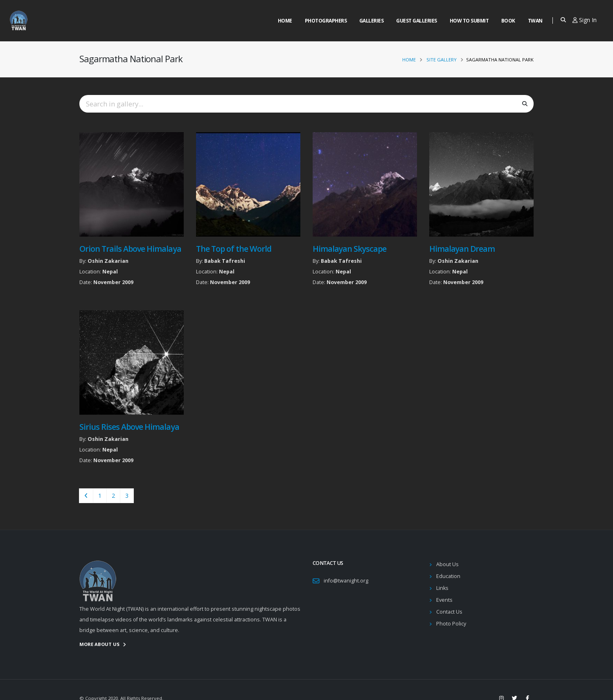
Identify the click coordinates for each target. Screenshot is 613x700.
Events (444, 600)
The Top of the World (234, 249)
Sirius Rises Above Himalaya (129, 427)
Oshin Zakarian (108, 261)
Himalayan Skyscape (349, 249)
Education (448, 576)
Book (508, 21)
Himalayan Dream (462, 249)
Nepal (110, 272)
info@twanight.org (346, 581)
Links (442, 588)
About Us (447, 564)
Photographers (326, 21)
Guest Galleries (417, 21)
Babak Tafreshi (225, 261)
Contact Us (449, 612)
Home (285, 21)
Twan (535, 21)
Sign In (585, 20)
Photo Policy (451, 624)
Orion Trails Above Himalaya (130, 249)
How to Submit (469, 21)
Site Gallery (442, 60)
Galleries (372, 21)
